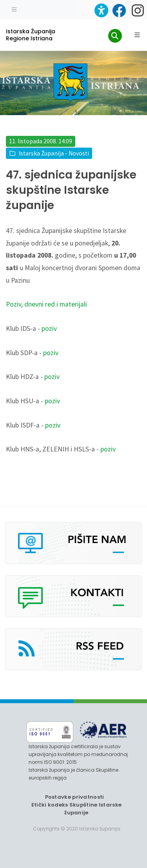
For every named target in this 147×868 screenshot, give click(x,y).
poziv (49, 328)
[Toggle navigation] (14, 9)
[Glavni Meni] (137, 35)
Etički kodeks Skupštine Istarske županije (77, 809)
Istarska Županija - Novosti (54, 153)
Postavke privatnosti (75, 797)
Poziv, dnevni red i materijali (46, 304)
